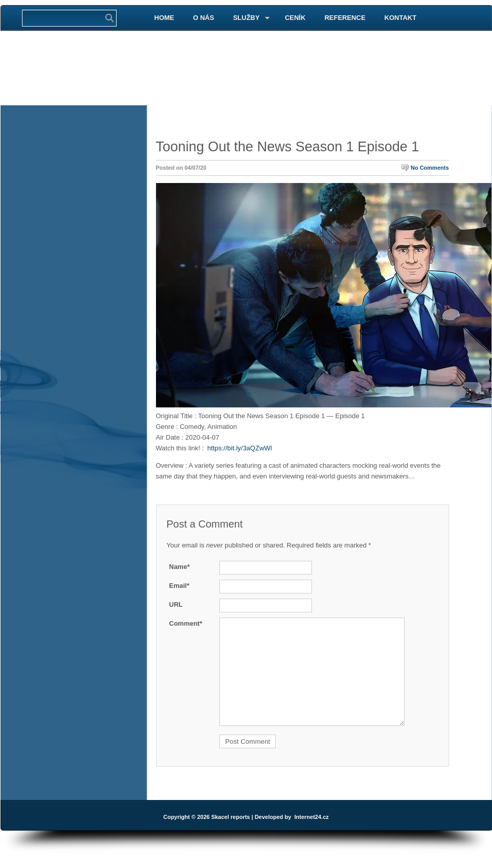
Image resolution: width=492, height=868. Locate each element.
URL (176, 604)
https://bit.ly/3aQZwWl (239, 448)
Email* (180, 586)
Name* (180, 567)
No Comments (430, 168)
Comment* (186, 623)
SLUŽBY (247, 18)
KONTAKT (401, 18)
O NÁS (204, 18)
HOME (164, 18)
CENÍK (295, 18)
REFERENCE (345, 18)
